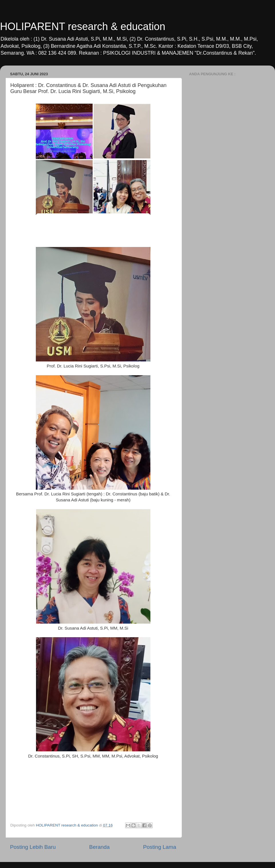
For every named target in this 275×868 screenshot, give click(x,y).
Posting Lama (160, 847)
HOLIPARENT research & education (83, 26)
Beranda (99, 847)
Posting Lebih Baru (33, 847)
